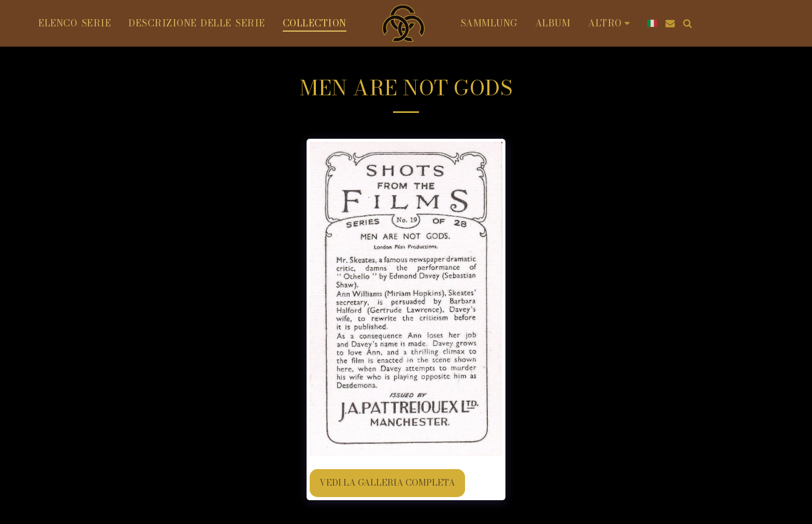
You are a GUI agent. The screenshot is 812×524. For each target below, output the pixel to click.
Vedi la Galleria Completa (387, 483)
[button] (670, 23)
